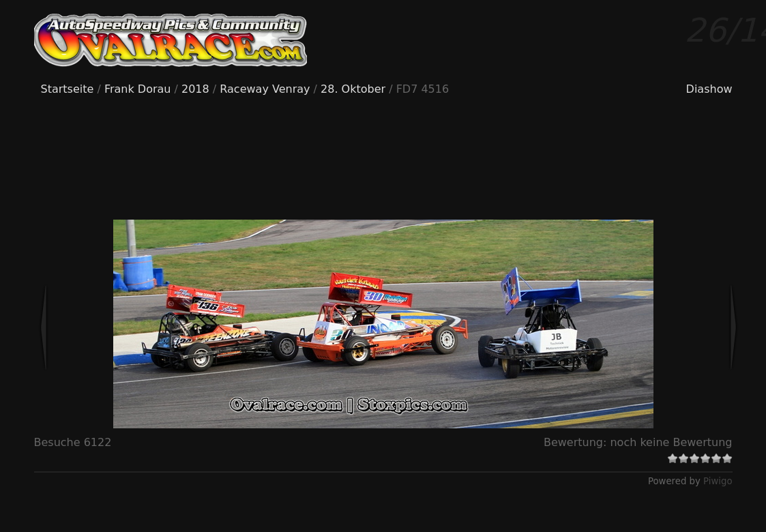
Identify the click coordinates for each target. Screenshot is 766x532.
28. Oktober (353, 89)
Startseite (68, 89)
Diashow (709, 89)
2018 (195, 89)
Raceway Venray (265, 89)
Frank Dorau (138, 89)
